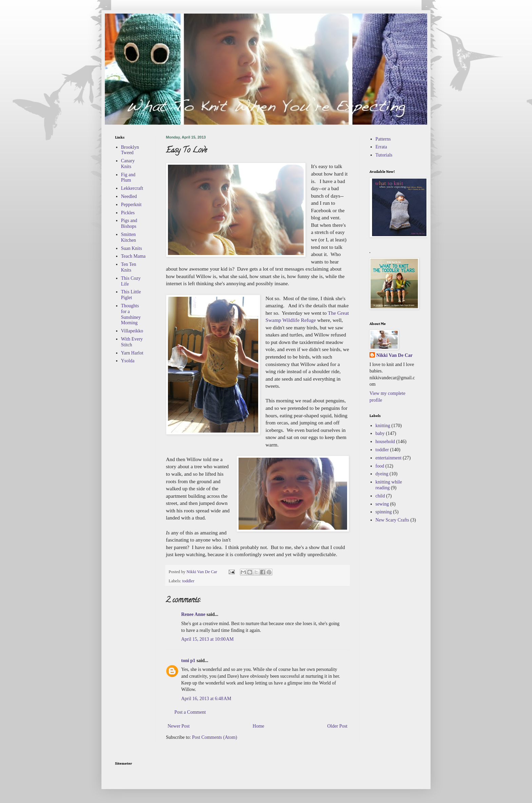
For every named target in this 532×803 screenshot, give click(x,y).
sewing (382, 504)
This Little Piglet (131, 295)
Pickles (128, 213)
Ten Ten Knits (129, 267)
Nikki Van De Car (394, 355)
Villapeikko (132, 331)
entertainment (389, 458)
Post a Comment (190, 712)
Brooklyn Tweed (130, 150)
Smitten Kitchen (129, 237)
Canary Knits (128, 164)
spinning (384, 512)
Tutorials (384, 155)
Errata (381, 147)
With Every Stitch (132, 342)
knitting (383, 426)
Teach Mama (133, 256)
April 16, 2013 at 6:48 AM (206, 699)
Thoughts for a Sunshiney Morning (131, 314)
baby (380, 433)
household (385, 442)
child (380, 496)
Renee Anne (193, 614)
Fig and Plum (128, 178)
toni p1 (188, 661)
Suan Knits (132, 248)
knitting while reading (389, 485)
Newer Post (179, 726)
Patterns (383, 139)
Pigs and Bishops (129, 223)
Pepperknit (131, 205)
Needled (129, 196)
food (380, 466)
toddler (188, 581)
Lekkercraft (132, 188)
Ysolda (128, 361)
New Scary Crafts (393, 520)
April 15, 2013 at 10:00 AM (207, 639)
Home (259, 726)
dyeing (382, 474)
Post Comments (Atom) (215, 737)
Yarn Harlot (132, 353)
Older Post (338, 726)
